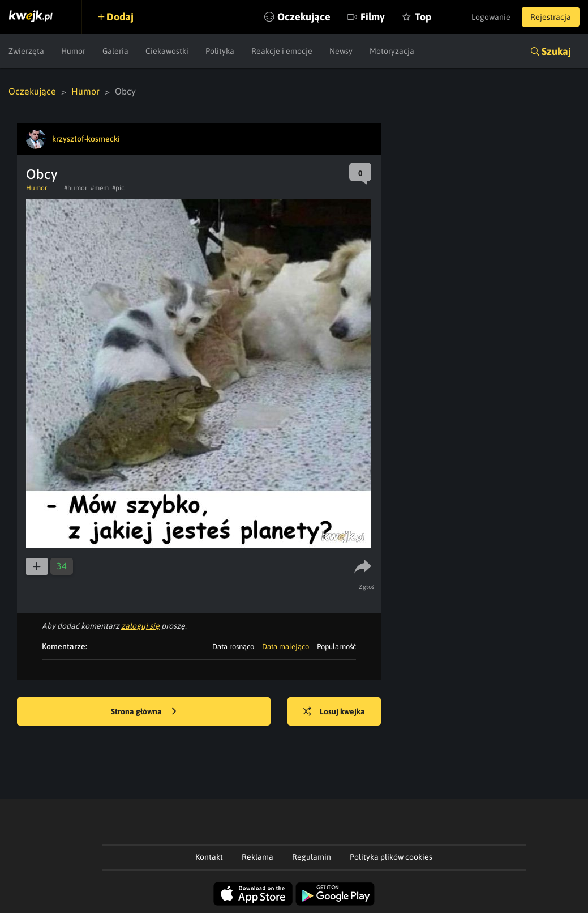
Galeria (115, 51)
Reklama (257, 857)
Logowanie (491, 17)
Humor (73, 51)
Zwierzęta (26, 51)
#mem (100, 188)
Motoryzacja (392, 51)
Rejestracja (551, 17)
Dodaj (120, 17)
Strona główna (144, 712)
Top (423, 17)
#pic (118, 188)
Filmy (373, 17)
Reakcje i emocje (282, 51)
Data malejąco (286, 647)
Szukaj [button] (556, 51)
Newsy (341, 51)
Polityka (220, 51)
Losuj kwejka (334, 712)
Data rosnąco (233, 647)
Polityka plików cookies (391, 857)
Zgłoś (367, 587)
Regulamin (312, 857)
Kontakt (209, 857)
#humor (76, 188)
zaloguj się (140, 626)
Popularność (336, 647)
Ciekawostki (167, 51)
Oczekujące (304, 17)
